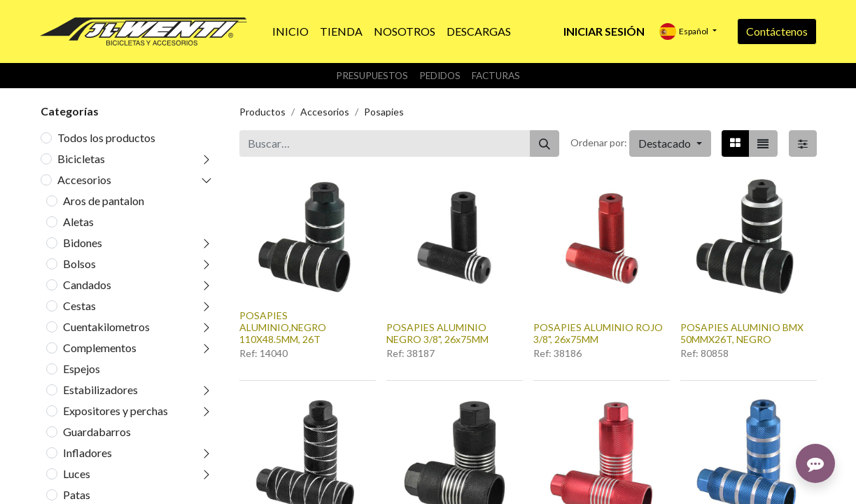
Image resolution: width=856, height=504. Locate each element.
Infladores (87, 453)
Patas (77, 495)
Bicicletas (81, 159)
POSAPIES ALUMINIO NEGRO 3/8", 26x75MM (437, 333)
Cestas (79, 306)
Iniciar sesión (604, 31)
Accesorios (84, 180)
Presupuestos (372, 76)
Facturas (496, 76)
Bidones (83, 243)
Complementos (100, 348)
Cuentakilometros (106, 327)
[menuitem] (290, 31)
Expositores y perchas (115, 411)
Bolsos (79, 264)
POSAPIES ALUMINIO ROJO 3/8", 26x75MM (598, 333)
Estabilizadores (100, 390)
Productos (262, 112)
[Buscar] (545, 143)
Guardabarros (97, 432)
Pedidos (440, 76)
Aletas (78, 222)
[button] (670, 143)
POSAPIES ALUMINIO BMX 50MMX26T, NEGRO (742, 333)
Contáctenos (777, 31)
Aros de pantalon (104, 201)
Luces (77, 474)
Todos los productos (106, 138)
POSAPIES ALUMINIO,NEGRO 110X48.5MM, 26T (283, 327)
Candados (87, 285)
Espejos (82, 369)
